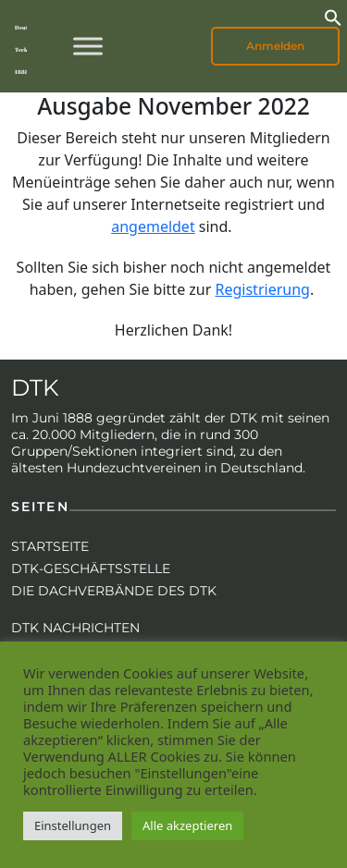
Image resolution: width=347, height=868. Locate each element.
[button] (333, 16)
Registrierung (263, 289)
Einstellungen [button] (73, 825)
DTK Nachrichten (75, 628)
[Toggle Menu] (88, 46)
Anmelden (275, 46)
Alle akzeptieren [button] (187, 825)
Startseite (50, 546)
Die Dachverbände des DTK (114, 591)
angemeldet (153, 226)
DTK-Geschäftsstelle (91, 568)
